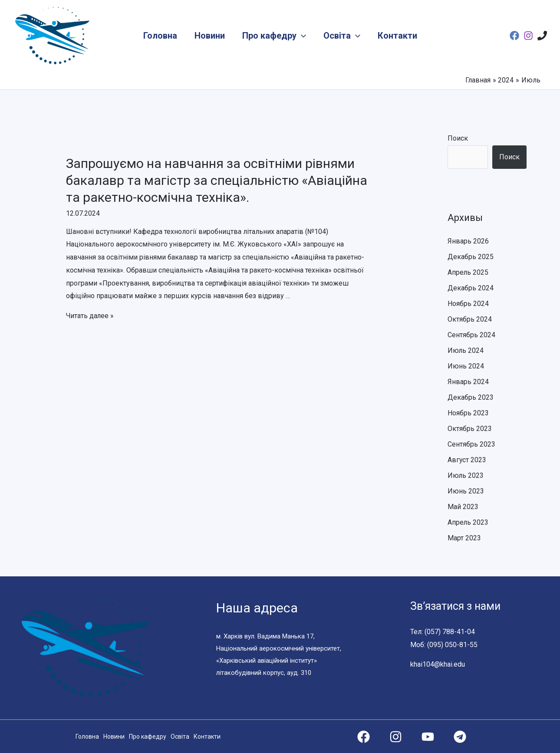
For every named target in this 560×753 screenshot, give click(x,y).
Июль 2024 (466, 350)
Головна (160, 36)
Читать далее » (90, 316)
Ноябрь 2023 (468, 413)
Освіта (342, 36)
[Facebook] (514, 36)
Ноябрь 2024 (468, 304)
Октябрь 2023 (470, 429)
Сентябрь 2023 (471, 444)
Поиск (458, 138)
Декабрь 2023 (471, 397)
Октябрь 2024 (470, 319)
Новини (210, 36)
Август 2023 (467, 460)
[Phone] (542, 36)
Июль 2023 (466, 475)
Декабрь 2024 (471, 288)
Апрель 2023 (468, 522)
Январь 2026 (468, 241)
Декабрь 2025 (471, 257)
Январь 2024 (468, 382)
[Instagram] (528, 36)
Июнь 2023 (466, 491)
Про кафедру (274, 36)
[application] (301, 36)
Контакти (397, 36)
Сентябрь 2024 (471, 335)
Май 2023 (463, 507)
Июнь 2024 (466, 366)
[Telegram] (460, 737)
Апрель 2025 (468, 272)
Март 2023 (464, 538)
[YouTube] (428, 737)
